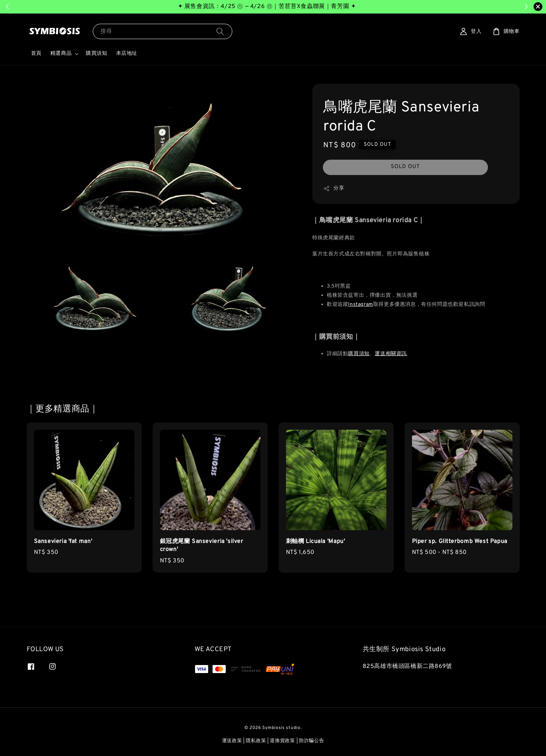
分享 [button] (334, 189)
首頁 (36, 54)
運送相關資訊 (391, 354)
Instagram (360, 305)
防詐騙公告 (312, 741)
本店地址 (127, 54)
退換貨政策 (282, 741)
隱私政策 (256, 741)
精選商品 (61, 54)
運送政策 (232, 741)
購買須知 (96, 54)
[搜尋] (220, 31)
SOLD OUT (405, 167)
